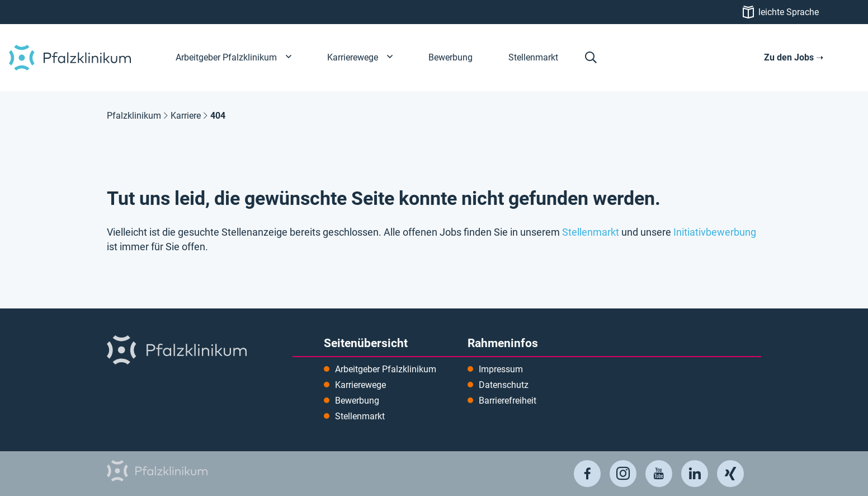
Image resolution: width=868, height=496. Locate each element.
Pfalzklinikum (134, 116)
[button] (591, 58)
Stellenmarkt (591, 232)
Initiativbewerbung (715, 232)
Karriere (186, 116)
